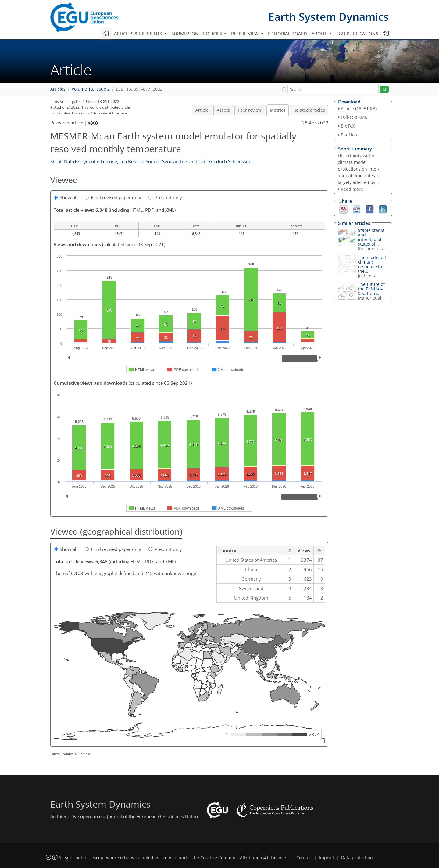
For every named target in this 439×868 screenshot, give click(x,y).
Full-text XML (354, 117)
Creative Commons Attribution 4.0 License (243, 858)
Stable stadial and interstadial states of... (372, 237)
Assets (223, 110)
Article (202, 110)
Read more (352, 189)
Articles (58, 89)
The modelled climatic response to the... (372, 264)
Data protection (357, 858)
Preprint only (165, 197)
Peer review (250, 110)
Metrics (278, 110)
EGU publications (357, 34)
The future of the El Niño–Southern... (371, 289)
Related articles (309, 110)
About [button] (320, 34)
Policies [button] (213, 34)
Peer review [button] (245, 34)
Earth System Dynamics (328, 17)
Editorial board (287, 34)
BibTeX (348, 126)
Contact (304, 858)
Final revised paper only (113, 197)
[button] (284, 89)
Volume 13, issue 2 (91, 89)
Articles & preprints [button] (139, 34)
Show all (66, 197)
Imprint (327, 858)
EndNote (350, 135)
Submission (185, 34)
